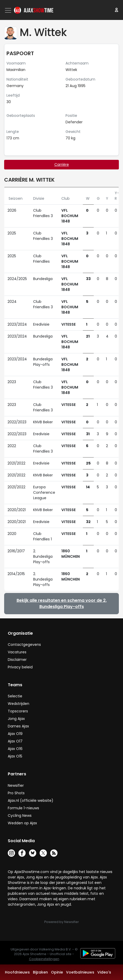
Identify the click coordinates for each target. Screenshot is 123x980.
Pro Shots (16, 793)
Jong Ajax (16, 719)
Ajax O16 (15, 749)
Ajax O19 (15, 734)
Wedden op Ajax (22, 823)
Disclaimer (17, 660)
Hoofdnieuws (17, 972)
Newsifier (16, 785)
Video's (104, 972)
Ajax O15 (15, 756)
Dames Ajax (18, 726)
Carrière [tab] (62, 164)
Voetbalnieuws (80, 972)
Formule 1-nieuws (23, 808)
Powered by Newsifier (62, 922)
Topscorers (18, 711)
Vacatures (17, 652)
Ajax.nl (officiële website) (31, 800)
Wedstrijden (19, 704)
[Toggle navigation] (9, 10)
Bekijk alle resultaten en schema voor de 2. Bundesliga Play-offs (62, 603)
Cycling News (20, 816)
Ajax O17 (15, 741)
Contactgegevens (24, 645)
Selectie (15, 696)
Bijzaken (40, 972)
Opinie (57, 972)
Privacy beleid (20, 667)
